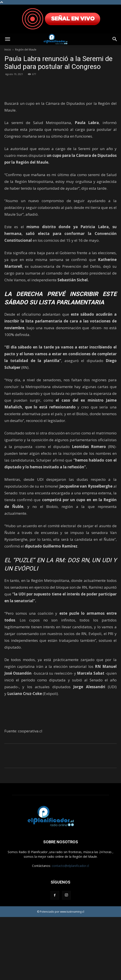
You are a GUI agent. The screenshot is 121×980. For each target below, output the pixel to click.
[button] (7, 39)
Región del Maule (26, 50)
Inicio (8, 50)
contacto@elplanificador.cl (70, 929)
